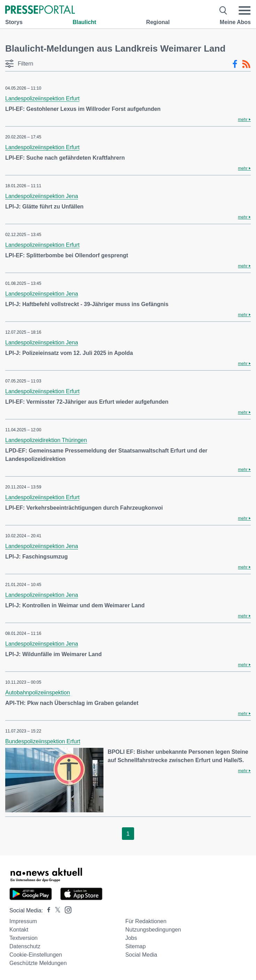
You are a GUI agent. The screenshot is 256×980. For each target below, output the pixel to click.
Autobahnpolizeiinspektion (38, 693)
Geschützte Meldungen (38, 963)
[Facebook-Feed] (235, 64)
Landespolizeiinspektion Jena (42, 196)
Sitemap (136, 946)
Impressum (23, 921)
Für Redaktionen (146, 921)
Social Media (141, 955)
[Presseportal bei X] (56, 910)
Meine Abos (235, 22)
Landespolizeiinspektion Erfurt (42, 98)
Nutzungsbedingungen (153, 930)
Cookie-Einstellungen (36, 955)
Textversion (24, 938)
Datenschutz (25, 946)
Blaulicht (84, 22)
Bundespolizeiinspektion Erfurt (43, 741)
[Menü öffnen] (245, 10)
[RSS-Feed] (246, 64)
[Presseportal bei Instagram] (66, 909)
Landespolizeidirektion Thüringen (46, 440)
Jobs (131, 938)
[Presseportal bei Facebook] (47, 910)
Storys (14, 22)
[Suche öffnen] (223, 10)
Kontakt (19, 930)
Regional (158, 22)
